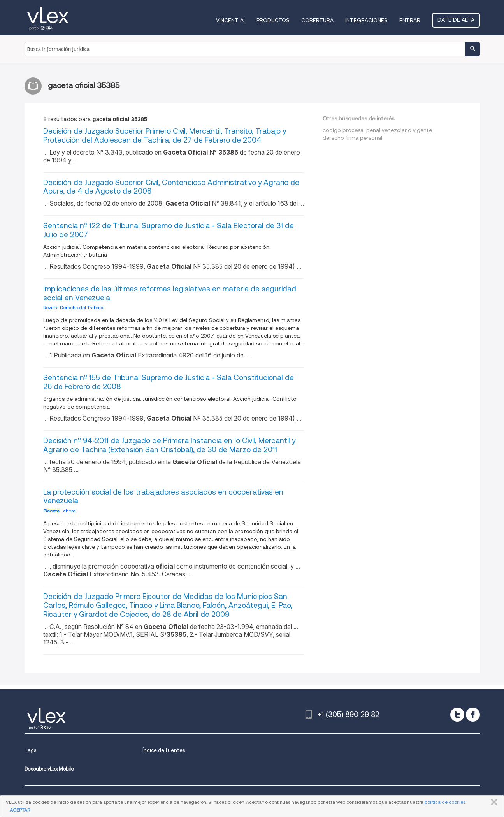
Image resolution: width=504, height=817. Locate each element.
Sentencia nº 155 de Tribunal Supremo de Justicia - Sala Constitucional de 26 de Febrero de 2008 (169, 382)
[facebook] (473, 715)
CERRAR (493, 802)
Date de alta (456, 20)
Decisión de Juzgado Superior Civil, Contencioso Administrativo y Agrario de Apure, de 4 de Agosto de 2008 (171, 187)
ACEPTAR (20, 810)
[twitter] (457, 715)
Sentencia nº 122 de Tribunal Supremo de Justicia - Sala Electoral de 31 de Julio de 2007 (169, 230)
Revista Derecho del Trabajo (73, 307)
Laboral (60, 511)
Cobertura (317, 20)
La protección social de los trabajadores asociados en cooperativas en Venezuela (163, 497)
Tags (30, 750)
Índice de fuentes (164, 750)
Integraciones (366, 20)
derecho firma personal (352, 138)
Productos (273, 20)
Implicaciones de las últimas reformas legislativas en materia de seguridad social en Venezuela (170, 293)
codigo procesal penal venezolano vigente (377, 130)
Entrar (410, 20)
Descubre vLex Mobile (49, 769)
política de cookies (445, 802)
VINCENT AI (230, 20)
